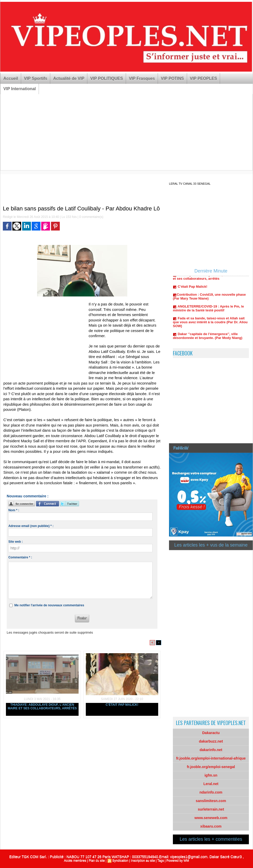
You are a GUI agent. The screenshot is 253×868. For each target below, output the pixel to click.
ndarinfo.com (211, 792)
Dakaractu (211, 733)
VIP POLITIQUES (107, 78)
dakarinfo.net (211, 750)
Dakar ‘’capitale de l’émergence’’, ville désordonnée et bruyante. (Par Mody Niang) (208, 337)
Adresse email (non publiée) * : (31, 526)
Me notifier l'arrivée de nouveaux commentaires (49, 605)
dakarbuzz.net (211, 741)
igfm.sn (211, 775)
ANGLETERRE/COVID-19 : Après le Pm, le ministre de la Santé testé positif (208, 310)
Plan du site (97, 861)
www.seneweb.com (211, 818)
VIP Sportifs (36, 78)
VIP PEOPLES (204, 78)
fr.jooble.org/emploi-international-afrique (211, 758)
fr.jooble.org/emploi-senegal (211, 767)
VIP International (20, 89)
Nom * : (14, 510)
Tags (161, 861)
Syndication (120, 861)
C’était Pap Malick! (122, 705)
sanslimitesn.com (211, 801)
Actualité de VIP (69, 78)
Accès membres (75, 861)
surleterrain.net (211, 809)
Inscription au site (143, 861)
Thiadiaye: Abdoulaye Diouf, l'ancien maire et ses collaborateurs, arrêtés (42, 707)
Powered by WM (178, 861)
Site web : (15, 542)
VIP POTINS (172, 78)
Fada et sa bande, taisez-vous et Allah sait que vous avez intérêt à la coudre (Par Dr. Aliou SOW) (210, 324)
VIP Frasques (142, 78)
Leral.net (211, 784)
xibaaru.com (211, 826)
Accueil (11, 78)
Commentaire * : (20, 557)
